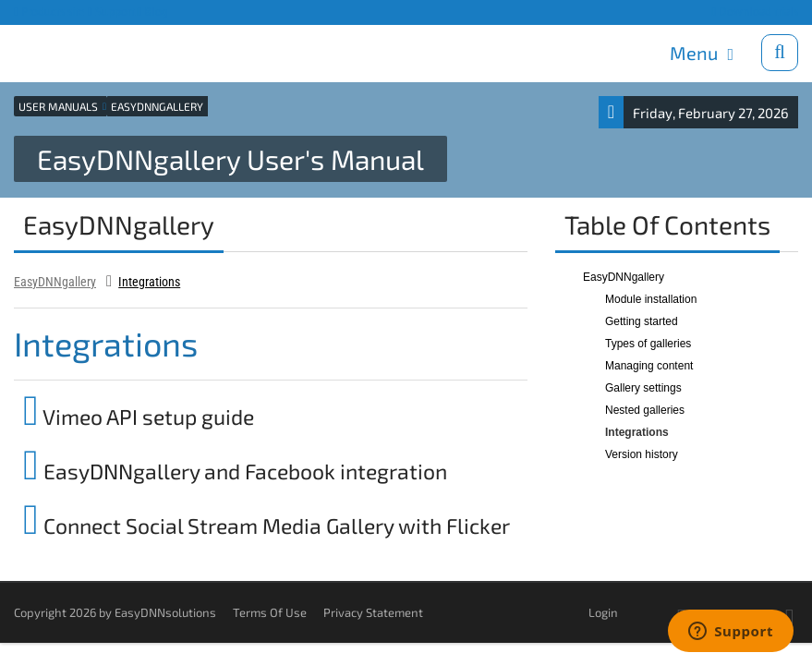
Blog (153, 12)
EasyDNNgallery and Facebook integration (235, 470)
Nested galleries (645, 409)
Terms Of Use (270, 611)
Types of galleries (648, 343)
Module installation (651, 298)
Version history (642, 453)
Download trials (755, 12)
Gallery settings (643, 387)
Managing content (649, 365)
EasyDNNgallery (55, 281)
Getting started (642, 320)
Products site (49, 12)
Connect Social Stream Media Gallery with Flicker (267, 525)
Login (603, 611)
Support (111, 12)
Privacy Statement (373, 611)
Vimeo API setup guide (139, 416)
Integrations (149, 281)
